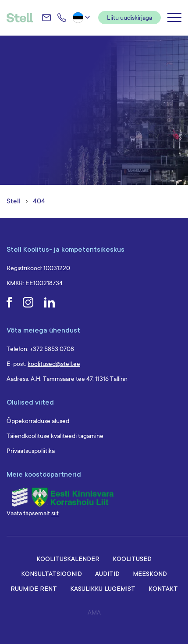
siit (55, 513)
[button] (82, 18)
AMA (94, 612)
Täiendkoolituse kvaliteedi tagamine (55, 436)
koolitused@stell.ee (54, 364)
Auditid (107, 573)
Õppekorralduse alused (38, 421)
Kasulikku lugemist (103, 588)
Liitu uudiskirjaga (129, 18)
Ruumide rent (34, 588)
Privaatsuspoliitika (31, 451)
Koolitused (132, 559)
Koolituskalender (68, 559)
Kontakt (163, 588)
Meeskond (150, 573)
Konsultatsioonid (51, 573)
